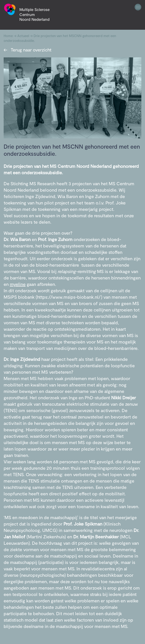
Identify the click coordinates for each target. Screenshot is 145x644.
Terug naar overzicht (28, 50)
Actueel (23, 36)
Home (8, 36)
